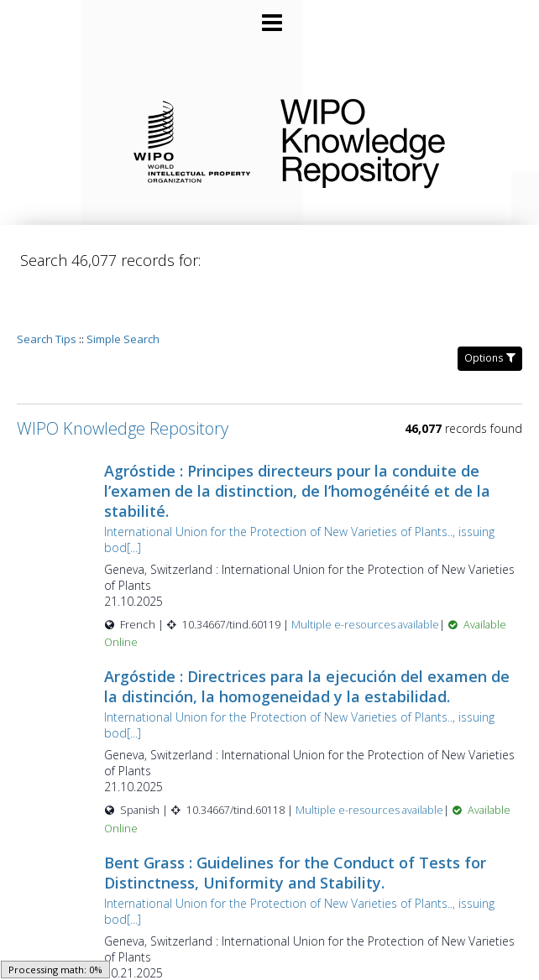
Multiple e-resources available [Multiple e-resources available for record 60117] (385, 949)
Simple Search (123, 291)
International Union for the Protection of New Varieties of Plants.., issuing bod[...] (320, 492)
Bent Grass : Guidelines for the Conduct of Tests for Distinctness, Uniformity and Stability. (316, 825)
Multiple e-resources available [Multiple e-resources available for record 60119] (386, 577)
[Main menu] (269, 16)
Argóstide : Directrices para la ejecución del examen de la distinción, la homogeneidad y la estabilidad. (317, 639)
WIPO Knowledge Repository (396, 140)
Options (490, 310)
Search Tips (47, 291)
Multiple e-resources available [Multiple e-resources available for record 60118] (390, 762)
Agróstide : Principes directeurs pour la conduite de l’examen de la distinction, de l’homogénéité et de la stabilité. (318, 443)
